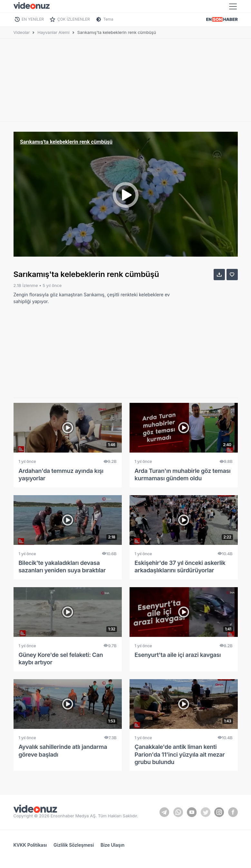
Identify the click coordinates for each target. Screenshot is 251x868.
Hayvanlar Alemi (53, 32)
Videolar (22, 32)
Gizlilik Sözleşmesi (74, 845)
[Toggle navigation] (233, 6)
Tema (108, 19)
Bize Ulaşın (112, 845)
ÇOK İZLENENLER (74, 19)
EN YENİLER (33, 19)
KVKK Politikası (30, 845)
